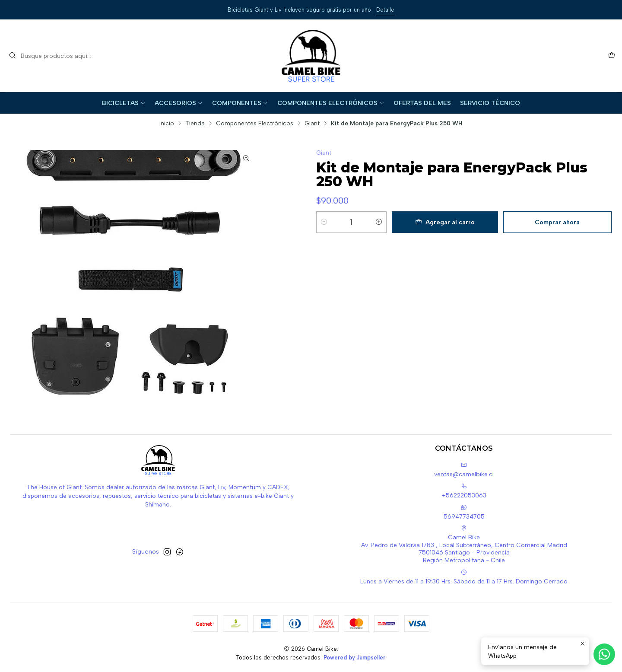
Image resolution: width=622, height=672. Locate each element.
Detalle (385, 10)
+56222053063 (464, 491)
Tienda (195, 124)
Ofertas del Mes (422, 103)
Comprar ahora (557, 222)
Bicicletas (124, 103)
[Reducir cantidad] (324, 222)
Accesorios (179, 103)
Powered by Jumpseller (354, 658)
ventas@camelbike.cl (464, 470)
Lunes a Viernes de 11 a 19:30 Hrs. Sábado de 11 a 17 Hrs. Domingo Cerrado (464, 577)
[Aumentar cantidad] (379, 222)
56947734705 (464, 512)
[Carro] (612, 56)
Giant (312, 124)
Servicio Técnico (490, 103)
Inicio (167, 124)
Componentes (240, 103)
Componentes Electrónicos (331, 103)
